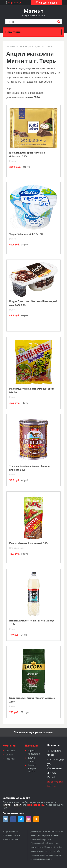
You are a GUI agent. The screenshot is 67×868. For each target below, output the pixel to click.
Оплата (9, 755)
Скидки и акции (46, 3)
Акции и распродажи (30, 46)
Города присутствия (34, 752)
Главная (11, 46)
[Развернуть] (58, 32)
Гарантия (10, 759)
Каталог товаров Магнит (32, 768)
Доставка (10, 751)
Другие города (32, 759)
